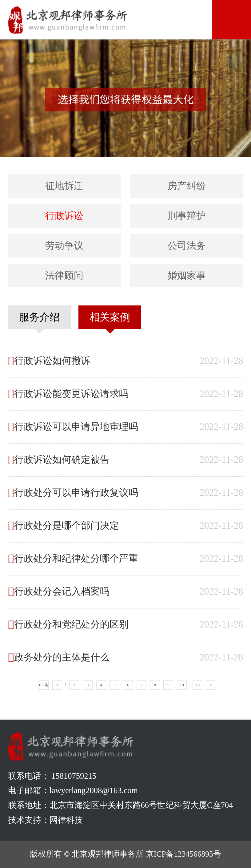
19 (198, 685)
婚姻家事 (187, 276)
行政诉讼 (64, 216)
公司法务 (187, 246)
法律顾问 (64, 276)
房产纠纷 (187, 186)
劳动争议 (64, 246)
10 (182, 685)
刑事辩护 (187, 216)
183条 (44, 685)
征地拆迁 (64, 186)
